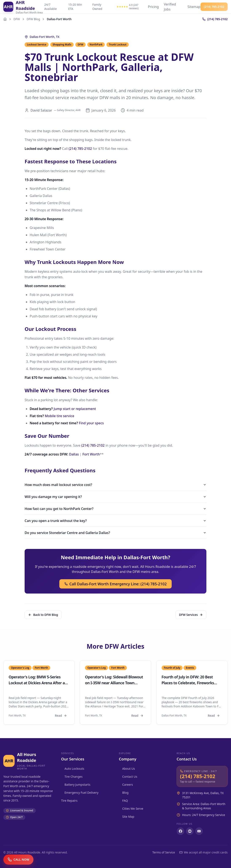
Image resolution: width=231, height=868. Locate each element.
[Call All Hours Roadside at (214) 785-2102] (202, 777)
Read (61, 716)
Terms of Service (164, 852)
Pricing (153, 7)
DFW (17, 19)
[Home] (5, 19)
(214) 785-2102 (80, 149)
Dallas (74, 454)
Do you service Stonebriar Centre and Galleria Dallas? (115, 533)
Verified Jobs (170, 7)
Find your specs (91, 423)
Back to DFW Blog (43, 615)
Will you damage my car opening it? (115, 497)
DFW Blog (33, 19)
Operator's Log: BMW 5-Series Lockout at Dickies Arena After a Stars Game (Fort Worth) (37, 683)
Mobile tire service (60, 416)
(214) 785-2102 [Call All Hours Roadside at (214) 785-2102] (214, 7)
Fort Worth (91, 454)
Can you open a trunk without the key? (115, 521)
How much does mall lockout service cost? (115, 485)
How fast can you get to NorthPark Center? (115, 509)
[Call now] (18, 860)
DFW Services (191, 615)
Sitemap (194, 7)
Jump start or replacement (75, 409)
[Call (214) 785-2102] (215, 19)
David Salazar (41, 110)
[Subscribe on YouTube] (199, 831)
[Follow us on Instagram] (190, 831)
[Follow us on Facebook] (181, 831)
